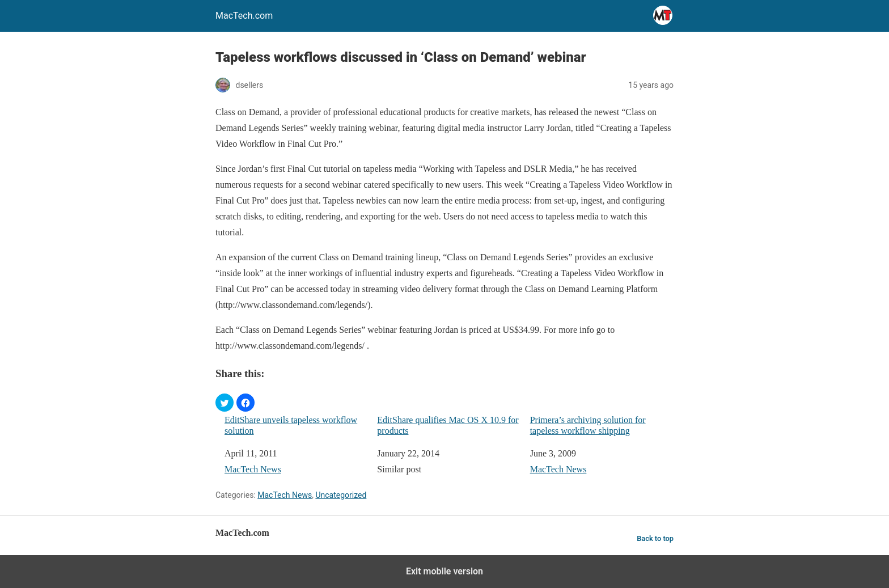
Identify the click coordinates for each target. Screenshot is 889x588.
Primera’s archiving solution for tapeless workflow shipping (588, 425)
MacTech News (253, 469)
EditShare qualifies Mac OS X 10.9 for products (448, 425)
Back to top (655, 538)
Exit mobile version (444, 571)
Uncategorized (341, 495)
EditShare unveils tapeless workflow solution (291, 425)
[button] (225, 403)
